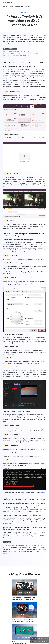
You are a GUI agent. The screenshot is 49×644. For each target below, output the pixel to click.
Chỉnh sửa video (17, 7)
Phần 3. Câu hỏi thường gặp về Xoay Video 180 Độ (16, 55)
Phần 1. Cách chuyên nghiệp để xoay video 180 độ (16, 52)
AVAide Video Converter (9, 70)
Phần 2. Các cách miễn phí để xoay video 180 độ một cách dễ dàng (20, 54)
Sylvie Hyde (9, 557)
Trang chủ (5, 7)
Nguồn (10, 7)
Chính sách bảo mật (37, 641)
